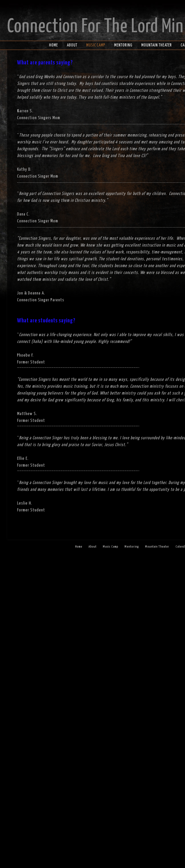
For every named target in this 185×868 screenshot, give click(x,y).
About (72, 45)
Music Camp (96, 45)
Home (54, 45)
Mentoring (123, 45)
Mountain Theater (157, 45)
